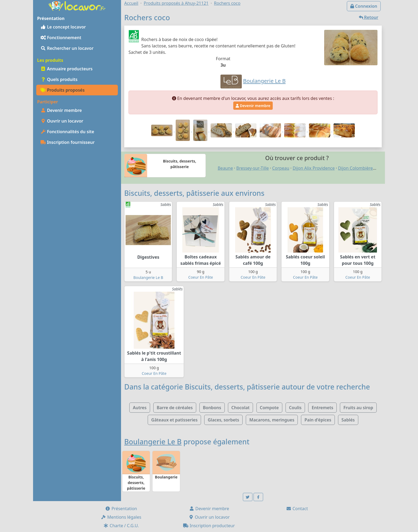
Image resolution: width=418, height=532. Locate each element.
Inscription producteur (209, 526)
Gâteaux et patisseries (174, 420)
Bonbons (212, 408)
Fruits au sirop (358, 408)
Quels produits (59, 79)
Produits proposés (63, 90)
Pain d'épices (318, 420)
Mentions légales (121, 517)
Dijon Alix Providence (314, 168)
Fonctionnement (61, 38)
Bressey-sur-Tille (252, 168)
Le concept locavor (63, 27)
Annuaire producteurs (67, 69)
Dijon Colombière (355, 168)
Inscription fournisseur (68, 142)
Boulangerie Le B (148, 277)
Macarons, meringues (272, 420)
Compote (269, 408)
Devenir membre (61, 110)
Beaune (225, 168)
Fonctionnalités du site (67, 132)
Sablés (348, 420)
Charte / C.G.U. (121, 526)
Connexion (364, 6)
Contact (297, 509)
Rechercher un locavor (67, 48)
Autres (140, 408)
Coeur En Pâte (201, 277)
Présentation (121, 509)
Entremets (322, 408)
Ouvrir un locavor (62, 121)
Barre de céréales (175, 408)
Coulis (295, 408)
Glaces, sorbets (223, 420)
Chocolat (241, 408)
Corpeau (281, 168)
